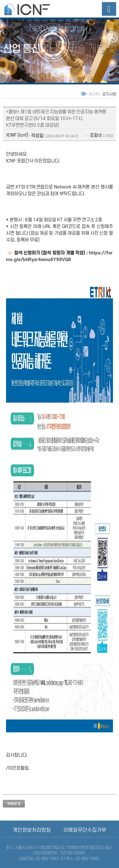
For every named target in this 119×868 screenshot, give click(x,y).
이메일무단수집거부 (85, 830)
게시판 (94, 94)
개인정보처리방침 (32, 830)
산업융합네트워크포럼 (33, 9)
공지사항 (109, 94)
